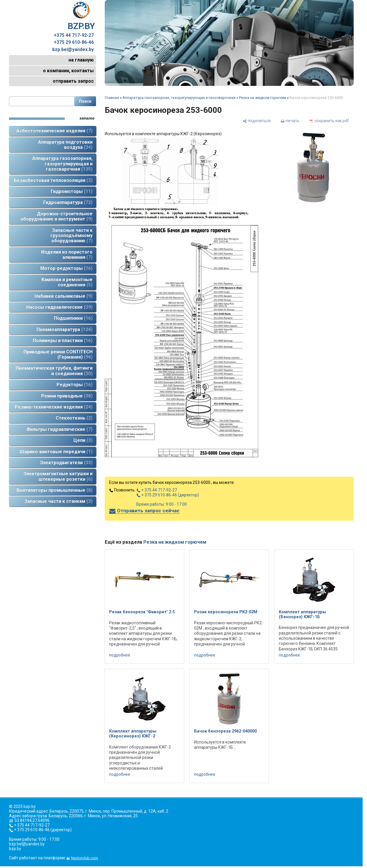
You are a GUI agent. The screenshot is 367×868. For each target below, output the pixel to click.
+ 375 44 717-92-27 (157, 490)
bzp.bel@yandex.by (73, 50)
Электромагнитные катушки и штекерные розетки (58, 476)
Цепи (83, 440)
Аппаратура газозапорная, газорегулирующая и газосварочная (62, 164)
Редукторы (75, 385)
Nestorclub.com (85, 858)
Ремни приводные (67, 396)
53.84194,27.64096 (32, 820)
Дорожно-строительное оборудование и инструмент (56, 216)
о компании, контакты (68, 71)
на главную (81, 60)
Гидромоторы (72, 191)
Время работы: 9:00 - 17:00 (162, 504)
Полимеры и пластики (63, 340)
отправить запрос (73, 81)
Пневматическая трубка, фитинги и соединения (54, 371)
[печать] (290, 121)
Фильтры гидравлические (59, 429)
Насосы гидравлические (59, 307)
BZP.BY (81, 16)
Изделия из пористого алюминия (67, 255)
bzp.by (15, 849)
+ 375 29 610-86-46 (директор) (168, 495)
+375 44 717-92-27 (74, 35)
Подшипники (73, 318)
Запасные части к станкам (58, 501)
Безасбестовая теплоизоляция (53, 180)
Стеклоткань (74, 418)
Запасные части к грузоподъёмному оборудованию (72, 236)
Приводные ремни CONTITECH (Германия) (58, 354)
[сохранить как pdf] (329, 121)
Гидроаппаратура (68, 202)
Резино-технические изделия (54, 407)
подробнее (120, 655)
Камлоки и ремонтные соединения (67, 282)
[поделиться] (257, 121)
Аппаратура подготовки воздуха (65, 145)
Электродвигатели (66, 463)
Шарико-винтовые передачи (56, 452)
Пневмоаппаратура (65, 329)
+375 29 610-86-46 (74, 42)
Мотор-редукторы (66, 268)
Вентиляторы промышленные (55, 490)
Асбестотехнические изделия (54, 131)
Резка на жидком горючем (263, 98)
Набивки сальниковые (64, 296)
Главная (112, 98)
